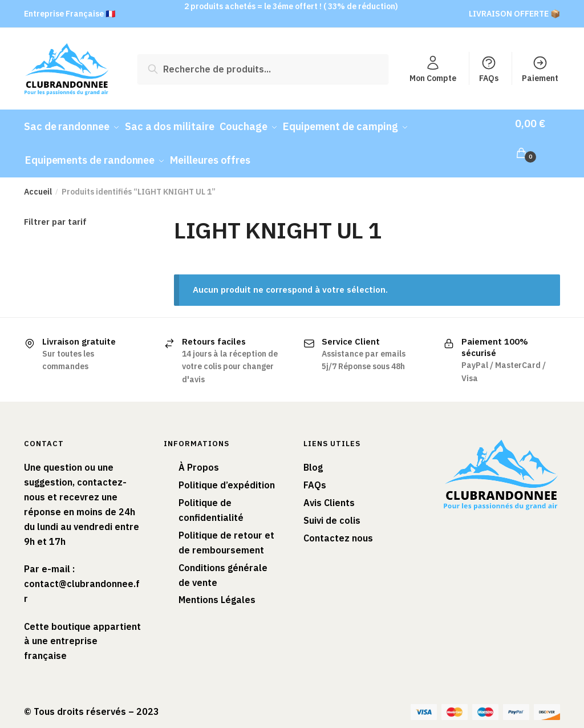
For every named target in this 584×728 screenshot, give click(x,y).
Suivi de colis (332, 509)
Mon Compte (433, 69)
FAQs (489, 69)
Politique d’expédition (227, 475)
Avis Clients (329, 492)
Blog (313, 457)
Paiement (540, 69)
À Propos (199, 457)
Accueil (38, 181)
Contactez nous (338, 527)
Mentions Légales (217, 589)
